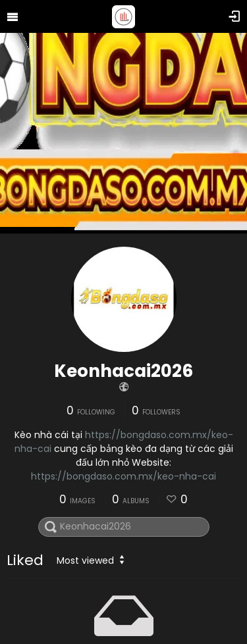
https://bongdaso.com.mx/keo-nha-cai (123, 476)
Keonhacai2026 (123, 371)
